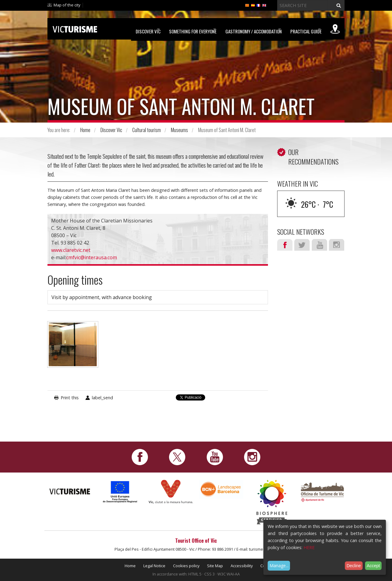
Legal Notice (154, 566)
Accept (373, 566)
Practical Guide (299, 29)
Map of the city (67, 5)
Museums (179, 130)
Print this (70, 398)
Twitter (302, 245)
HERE (309, 547)
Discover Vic (121, 29)
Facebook (285, 245)
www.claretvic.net (71, 250)
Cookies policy (186, 566)
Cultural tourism (147, 130)
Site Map (215, 566)
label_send (102, 398)
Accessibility (242, 566)
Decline (354, 566)
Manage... (279, 566)
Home (85, 130)
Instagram (337, 245)
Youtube (319, 245)
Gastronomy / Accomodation (240, 29)
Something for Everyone (173, 29)
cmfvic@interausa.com (92, 257)
